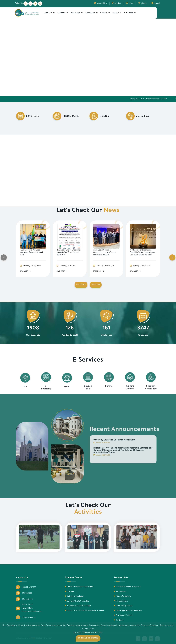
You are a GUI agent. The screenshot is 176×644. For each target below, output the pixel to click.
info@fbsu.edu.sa (26, 617)
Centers (104, 13)
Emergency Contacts (124, 615)
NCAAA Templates (122, 596)
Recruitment (120, 592)
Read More (25, 271)
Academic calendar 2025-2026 (127, 587)
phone (142, 3)
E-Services (129, 13)
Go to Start (81, 285)
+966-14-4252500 (26, 587)
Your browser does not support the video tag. (88, 57)
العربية (156, 3)
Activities (88, 513)
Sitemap (69, 592)
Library (116, 13)
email (130, 3)
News (111, 211)
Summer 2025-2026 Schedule (78, 606)
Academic (62, 13)
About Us (48, 13)
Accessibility (101, 3)
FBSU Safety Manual (123, 606)
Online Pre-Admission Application (79, 587)
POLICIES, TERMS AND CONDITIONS (88, 633)
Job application (121, 601)
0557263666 (24, 593)
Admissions (90, 13)
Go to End (96, 285)
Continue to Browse (88, 638)
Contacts (119, 620)
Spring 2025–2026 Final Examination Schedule (156, 99)
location (116, 3)
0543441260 (24, 599)
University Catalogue (74, 596)
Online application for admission (128, 611)
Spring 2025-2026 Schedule (77, 601)
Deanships (76, 13)
